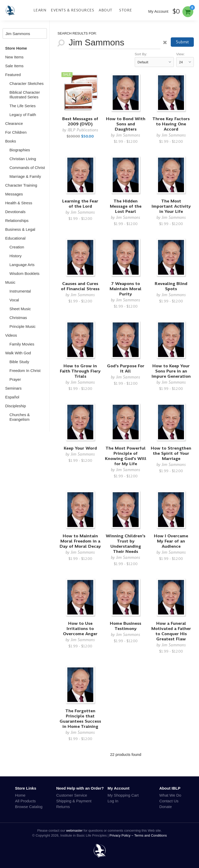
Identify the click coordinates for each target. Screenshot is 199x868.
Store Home (16, 48)
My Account (158, 11)
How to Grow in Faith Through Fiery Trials (80, 371)
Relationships (17, 221)
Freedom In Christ (25, 371)
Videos (11, 335)
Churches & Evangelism (20, 417)
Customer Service (72, 795)
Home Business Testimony (126, 626)
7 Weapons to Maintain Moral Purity (126, 289)
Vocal (14, 300)
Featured (13, 75)
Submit (182, 42)
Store (126, 10)
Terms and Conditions (151, 835)
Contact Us (169, 801)
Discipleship (16, 406)
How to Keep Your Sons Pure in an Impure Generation (171, 371)
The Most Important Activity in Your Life (171, 206)
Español (12, 397)
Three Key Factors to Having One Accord (171, 124)
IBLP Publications (83, 130)
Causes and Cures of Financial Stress (80, 286)
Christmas (18, 318)
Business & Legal (20, 229)
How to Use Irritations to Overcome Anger (80, 629)
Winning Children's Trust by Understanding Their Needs (126, 544)
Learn (40, 10)
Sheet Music (20, 309)
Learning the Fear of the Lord (80, 204)
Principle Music (23, 326)
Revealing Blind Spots (171, 286)
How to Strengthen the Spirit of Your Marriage (171, 453)
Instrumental (20, 291)
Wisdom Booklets (25, 273)
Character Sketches (27, 83)
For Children (16, 132)
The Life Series (23, 106)
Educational (15, 238)
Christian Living (23, 159)
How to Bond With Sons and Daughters (126, 124)
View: (180, 54)
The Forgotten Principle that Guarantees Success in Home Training (80, 719)
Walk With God (18, 353)
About (106, 10)
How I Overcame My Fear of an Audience (171, 541)
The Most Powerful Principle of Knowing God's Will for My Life (126, 456)
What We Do (170, 795)
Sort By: (141, 54)
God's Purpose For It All (126, 368)
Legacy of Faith (23, 115)
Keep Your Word (80, 448)
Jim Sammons (128, 135)
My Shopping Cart (123, 795)
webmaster (74, 830)
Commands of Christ (27, 168)
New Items (14, 57)
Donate (166, 807)
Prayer (15, 379)
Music (10, 282)
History (16, 256)
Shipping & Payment (74, 801)
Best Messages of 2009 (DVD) (80, 121)
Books (11, 141)
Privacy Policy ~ (122, 835)
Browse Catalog (29, 807)
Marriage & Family (25, 176)
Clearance (14, 123)
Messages (14, 194)
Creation (17, 247)
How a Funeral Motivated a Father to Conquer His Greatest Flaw (171, 631)
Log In (113, 801)
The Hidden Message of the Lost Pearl (126, 206)
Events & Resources (72, 10)
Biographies (20, 150)
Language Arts (22, 265)
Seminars (13, 388)
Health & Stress (19, 203)
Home (20, 795)
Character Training (21, 185)
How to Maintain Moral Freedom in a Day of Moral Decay (80, 541)
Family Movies (22, 344)
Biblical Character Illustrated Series (25, 95)
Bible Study (19, 362)
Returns (63, 807)
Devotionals (15, 212)
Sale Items (14, 66)
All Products (25, 801)
